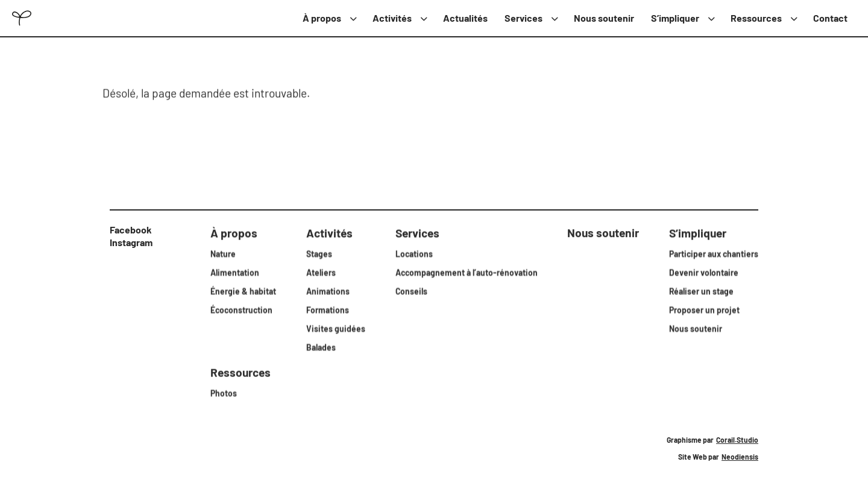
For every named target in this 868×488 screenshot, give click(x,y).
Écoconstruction (241, 309)
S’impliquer (675, 18)
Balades (321, 347)
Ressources (756, 18)
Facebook (131, 230)
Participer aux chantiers (714, 253)
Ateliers (321, 272)
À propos (322, 18)
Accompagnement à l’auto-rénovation (467, 272)
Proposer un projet (704, 309)
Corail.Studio (737, 440)
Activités (392, 18)
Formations (328, 309)
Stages (319, 253)
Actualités (465, 18)
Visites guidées (336, 328)
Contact (830, 18)
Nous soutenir (604, 18)
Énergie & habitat (243, 290)
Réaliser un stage (701, 290)
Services (524, 18)
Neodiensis (740, 457)
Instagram (131, 242)
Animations (328, 290)
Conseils (411, 290)
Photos (224, 392)
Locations (414, 253)
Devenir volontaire (704, 272)
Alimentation (235, 272)
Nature (223, 253)
